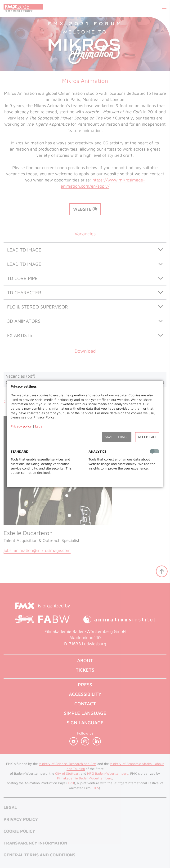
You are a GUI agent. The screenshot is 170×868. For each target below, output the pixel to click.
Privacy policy (21, 426)
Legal (39, 426)
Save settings (117, 437)
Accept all (147, 437)
